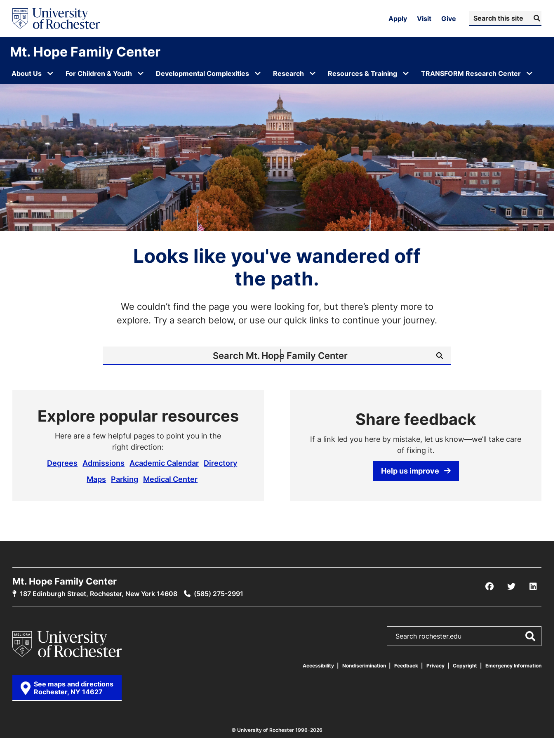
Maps (96, 479)
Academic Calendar (164, 463)
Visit (424, 19)
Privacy (435, 666)
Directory (220, 463)
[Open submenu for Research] (313, 73)
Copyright (465, 666)
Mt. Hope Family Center (85, 52)
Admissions (104, 463)
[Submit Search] (536, 18)
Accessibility (318, 666)
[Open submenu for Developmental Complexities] (258, 73)
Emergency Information (513, 666)
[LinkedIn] (533, 587)
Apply (398, 19)
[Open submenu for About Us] (50, 73)
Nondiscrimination (364, 666)
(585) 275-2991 (219, 594)
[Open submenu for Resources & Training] (406, 73)
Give (449, 19)
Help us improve (416, 471)
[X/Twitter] (511, 587)
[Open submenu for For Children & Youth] (141, 73)
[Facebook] (489, 587)
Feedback (406, 666)
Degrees (62, 463)
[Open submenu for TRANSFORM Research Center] (529, 73)
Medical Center (170, 479)
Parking (125, 479)
